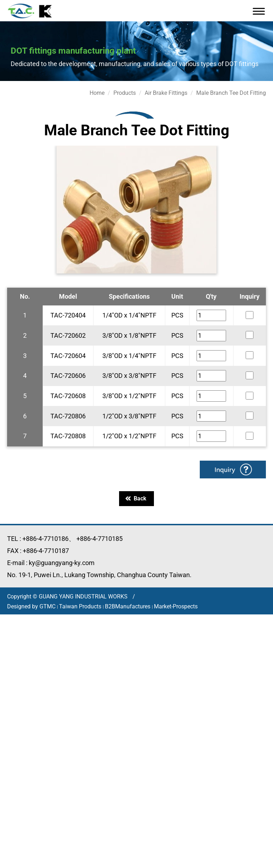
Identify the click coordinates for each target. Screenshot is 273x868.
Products (125, 93)
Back (136, 498)
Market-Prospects (176, 606)
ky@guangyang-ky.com (62, 563)
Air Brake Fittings (166, 93)
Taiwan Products (80, 606)
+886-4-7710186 (45, 539)
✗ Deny (11, 646)
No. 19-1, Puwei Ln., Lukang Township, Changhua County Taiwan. (99, 575)
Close (8, 619)
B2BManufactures (128, 606)
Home (97, 93)
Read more (18, 710)
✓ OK (227, 864)
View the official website (71, 710)
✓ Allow (11, 637)
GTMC (47, 606)
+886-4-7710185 (100, 539)
